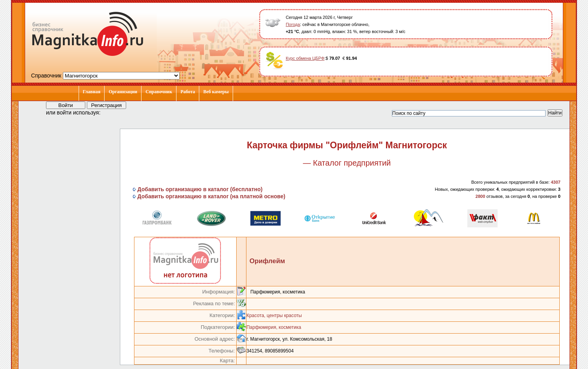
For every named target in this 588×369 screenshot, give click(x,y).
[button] (114, 112)
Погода (293, 24)
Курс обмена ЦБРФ (305, 58)
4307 (555, 182)
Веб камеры (216, 92)
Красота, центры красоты (274, 315)
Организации (123, 92)
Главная (92, 92)
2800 (480, 196)
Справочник (159, 92)
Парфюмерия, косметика (274, 327)
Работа (188, 92)
